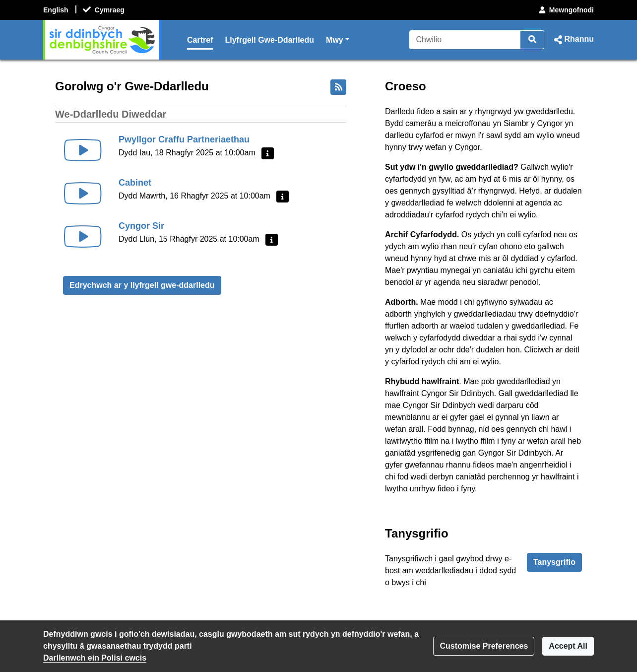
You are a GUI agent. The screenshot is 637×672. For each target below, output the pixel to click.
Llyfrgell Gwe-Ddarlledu (269, 40)
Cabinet (135, 183)
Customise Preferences (484, 646)
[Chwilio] (465, 40)
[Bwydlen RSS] (338, 87)
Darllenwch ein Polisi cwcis (95, 658)
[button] (573, 40)
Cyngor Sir (141, 226)
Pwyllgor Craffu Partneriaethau (184, 139)
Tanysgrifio (554, 562)
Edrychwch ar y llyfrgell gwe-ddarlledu (142, 285)
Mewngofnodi (566, 10)
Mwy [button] (338, 39)
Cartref (200, 40)
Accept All (568, 646)
